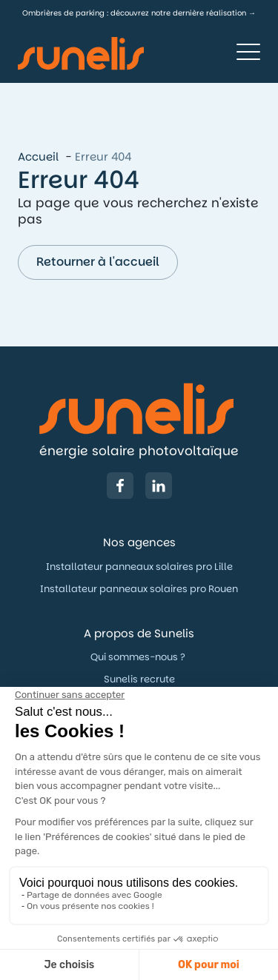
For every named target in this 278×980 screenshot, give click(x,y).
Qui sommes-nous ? (139, 657)
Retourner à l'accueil (98, 262)
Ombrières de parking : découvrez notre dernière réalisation (134, 13)
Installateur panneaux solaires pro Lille (139, 567)
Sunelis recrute (139, 679)
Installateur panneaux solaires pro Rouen (139, 589)
